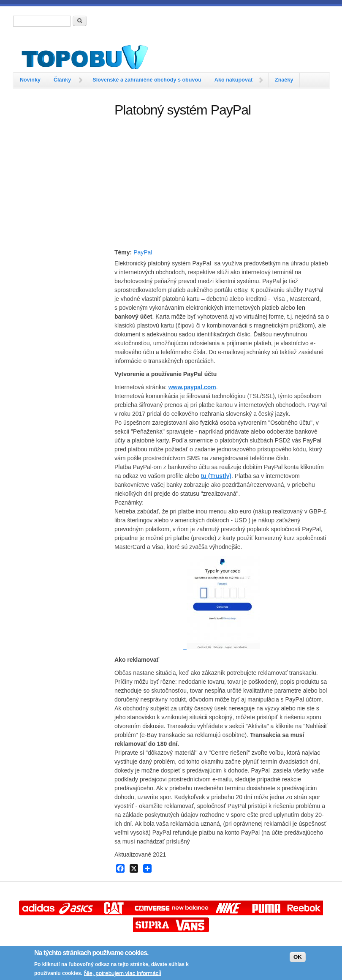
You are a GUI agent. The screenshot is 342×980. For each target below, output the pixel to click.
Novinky (30, 80)
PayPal (143, 252)
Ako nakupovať (234, 80)
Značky (284, 80)
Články (62, 80)
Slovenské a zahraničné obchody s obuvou (147, 80)
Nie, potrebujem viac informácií (123, 973)
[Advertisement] (60, 145)
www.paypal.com (192, 387)
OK (298, 957)
